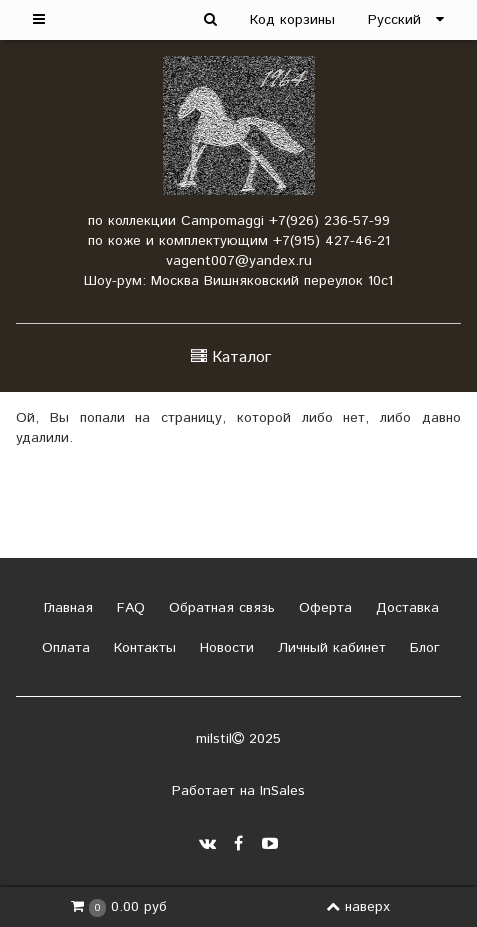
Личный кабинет (329, 648)
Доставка (405, 608)
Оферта (323, 608)
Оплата (63, 648)
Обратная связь (219, 608)
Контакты (142, 648)
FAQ (128, 608)
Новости (224, 648)
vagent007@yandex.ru (239, 261)
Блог (422, 648)
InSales (282, 791)
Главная (66, 608)
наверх (358, 907)
